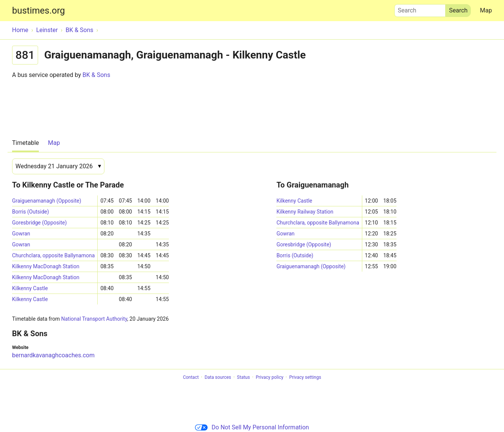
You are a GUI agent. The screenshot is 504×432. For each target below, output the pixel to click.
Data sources (218, 377)
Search (420, 9)
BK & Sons (97, 75)
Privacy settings (305, 377)
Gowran (21, 234)
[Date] (58, 166)
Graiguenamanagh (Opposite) (47, 201)
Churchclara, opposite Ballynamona (53, 255)
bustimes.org (38, 11)
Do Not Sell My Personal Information (252, 427)
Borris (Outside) (31, 212)
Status (244, 377)
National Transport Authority (94, 319)
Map (486, 10)
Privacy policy (269, 377)
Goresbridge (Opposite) (39, 223)
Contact (191, 377)
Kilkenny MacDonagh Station (46, 266)
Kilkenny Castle (30, 288)
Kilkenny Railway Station (305, 212)
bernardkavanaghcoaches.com (53, 355)
